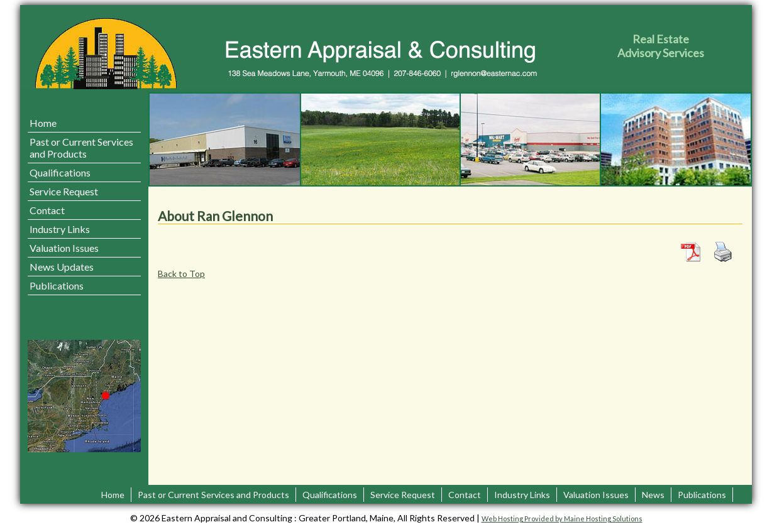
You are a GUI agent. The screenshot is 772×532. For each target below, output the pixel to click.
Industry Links (60, 229)
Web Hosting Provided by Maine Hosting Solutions (562, 518)
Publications (57, 285)
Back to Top (181, 274)
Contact (47, 210)
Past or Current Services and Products (81, 148)
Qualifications (60, 172)
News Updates (62, 267)
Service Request (64, 191)
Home (43, 123)
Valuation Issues (64, 248)
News (653, 495)
